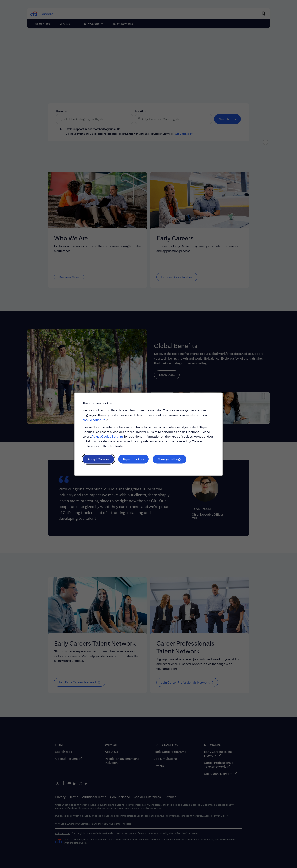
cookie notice (92, 420)
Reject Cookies (133, 459)
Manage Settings (169, 459)
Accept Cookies (98, 459)
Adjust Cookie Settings (107, 436)
